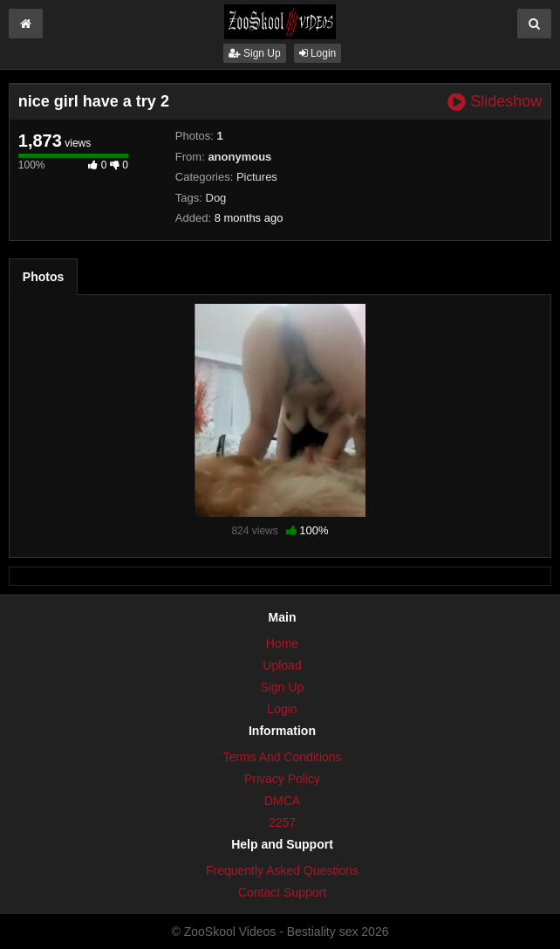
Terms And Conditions (282, 757)
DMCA (282, 801)
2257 (282, 822)
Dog (216, 198)
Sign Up (255, 53)
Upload (282, 665)
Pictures (257, 177)
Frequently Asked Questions (282, 870)
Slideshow (495, 102)
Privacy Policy (282, 779)
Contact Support (282, 892)
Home (282, 643)
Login (318, 53)
